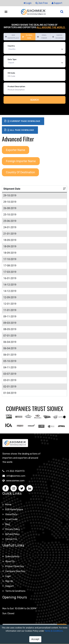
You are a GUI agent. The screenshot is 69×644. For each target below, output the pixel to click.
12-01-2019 (10, 304)
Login (28, 3)
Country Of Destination (20, 172)
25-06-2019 (10, 221)
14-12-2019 (10, 285)
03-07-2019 (10, 374)
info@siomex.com (16, 476)
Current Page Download (24, 121)
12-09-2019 (10, 297)
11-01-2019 (10, 310)
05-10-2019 (10, 361)
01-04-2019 (10, 393)
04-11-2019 (10, 367)
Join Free (42, 3)
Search (35, 100)
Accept (35, 639)
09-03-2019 (10, 323)
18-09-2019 (10, 240)
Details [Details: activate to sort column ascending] (48, 189)
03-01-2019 (10, 380)
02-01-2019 (10, 387)
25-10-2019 (10, 215)
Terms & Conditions (54, 631)
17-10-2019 (10, 259)
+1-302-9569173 (15, 471)
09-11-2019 (10, 317)
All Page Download (21, 130)
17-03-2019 (10, 272)
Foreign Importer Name (21, 161)
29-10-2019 (10, 195)
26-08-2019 (10, 208)
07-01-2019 (10, 336)
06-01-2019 (10, 355)
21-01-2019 (10, 234)
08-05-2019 (10, 329)
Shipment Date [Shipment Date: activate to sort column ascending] (12, 189)
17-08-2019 (10, 266)
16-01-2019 (10, 278)
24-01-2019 (10, 227)
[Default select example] (37, 49)
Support (57, 3)
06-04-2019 (10, 342)
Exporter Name (16, 150)
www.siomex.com (15, 481)
